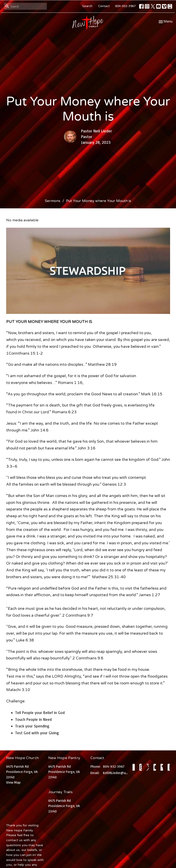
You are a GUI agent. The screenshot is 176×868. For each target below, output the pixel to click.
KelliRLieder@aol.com (115, 773)
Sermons (53, 201)
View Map (13, 782)
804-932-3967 (125, 6)
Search (87, 6)
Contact (104, 6)
